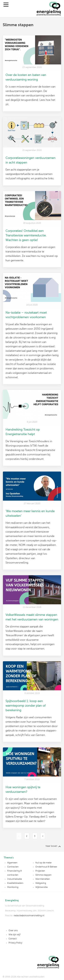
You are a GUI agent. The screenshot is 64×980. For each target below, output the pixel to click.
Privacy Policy (15, 943)
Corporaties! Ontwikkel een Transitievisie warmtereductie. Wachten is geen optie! (26, 235)
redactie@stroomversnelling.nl (29, 916)
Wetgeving (41, 883)
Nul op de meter (44, 863)
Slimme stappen (43, 875)
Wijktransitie (41, 887)
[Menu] (8, 9)
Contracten (13, 867)
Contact (13, 939)
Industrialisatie (15, 879)
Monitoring (13, 887)
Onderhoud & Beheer (46, 867)
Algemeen (12, 863)
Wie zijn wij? (15, 935)
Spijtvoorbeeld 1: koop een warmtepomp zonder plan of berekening (26, 706)
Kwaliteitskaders (15, 883)
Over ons (13, 931)
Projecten (40, 871)
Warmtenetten (43, 879)
